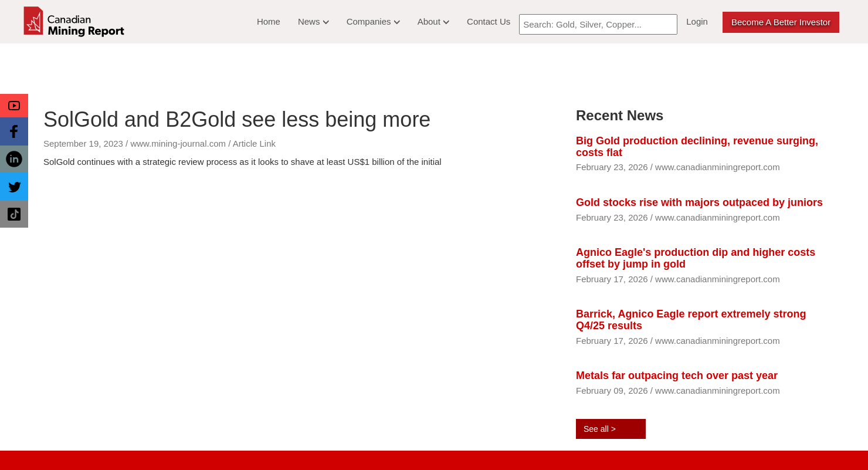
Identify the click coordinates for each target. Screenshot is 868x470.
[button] (14, 106)
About (433, 21)
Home (269, 21)
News (313, 21)
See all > (600, 429)
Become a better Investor (781, 22)
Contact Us (489, 21)
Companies (373, 21)
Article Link (254, 143)
